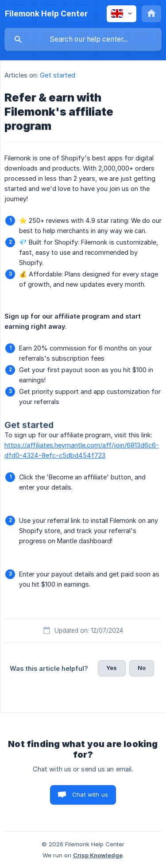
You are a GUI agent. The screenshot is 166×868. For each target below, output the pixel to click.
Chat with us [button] (90, 794)
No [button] (142, 668)
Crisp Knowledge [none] (98, 855)
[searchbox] (83, 39)
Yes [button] (112, 668)
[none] (46, 14)
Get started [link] (58, 75)
